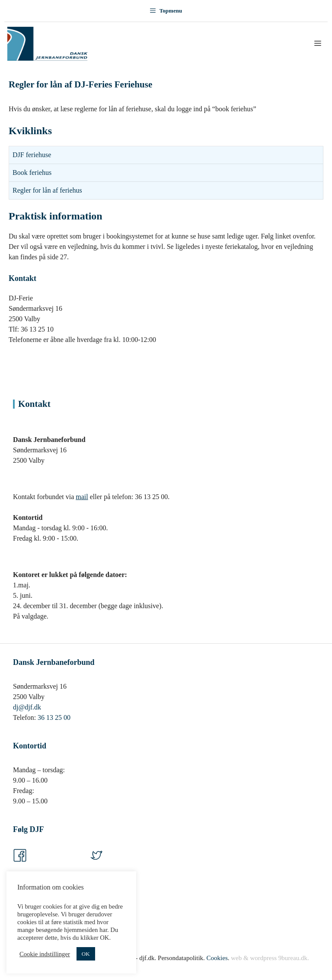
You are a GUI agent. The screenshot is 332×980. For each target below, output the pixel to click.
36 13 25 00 (54, 717)
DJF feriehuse (32, 155)
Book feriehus (32, 172)
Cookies (217, 958)
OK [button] (86, 954)
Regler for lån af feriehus (47, 190)
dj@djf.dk (27, 707)
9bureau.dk (293, 958)
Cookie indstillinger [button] (45, 954)
